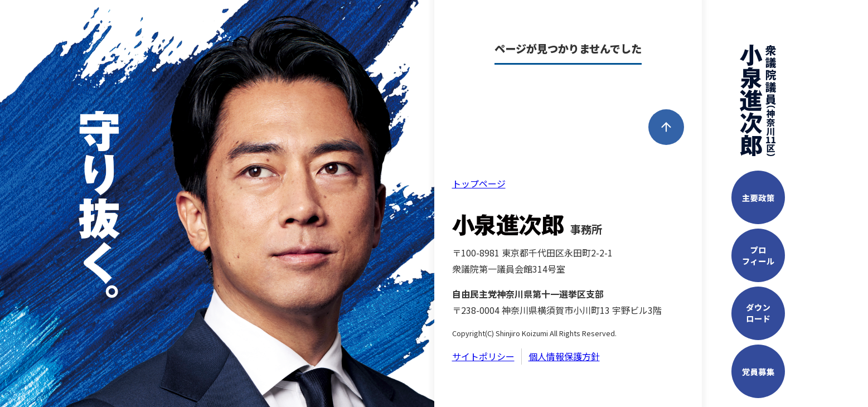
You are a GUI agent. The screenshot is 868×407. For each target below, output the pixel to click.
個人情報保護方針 (564, 356)
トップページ (479, 183)
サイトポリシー (483, 356)
